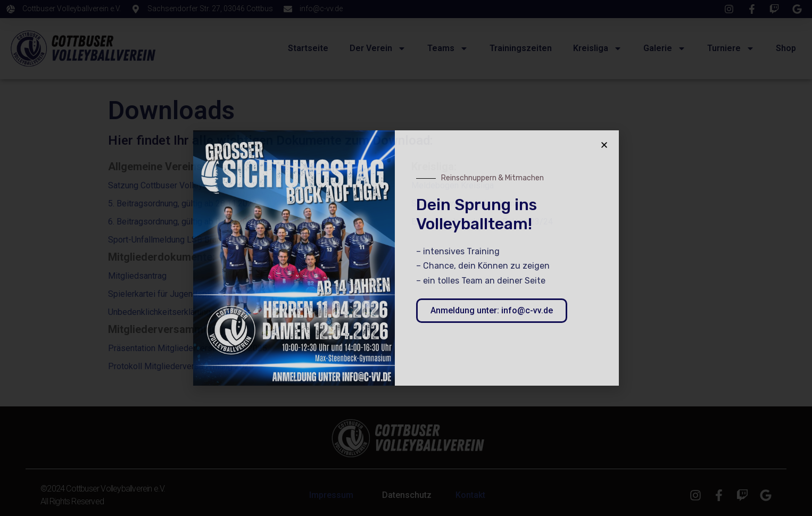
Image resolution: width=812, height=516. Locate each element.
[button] (604, 145)
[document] (406, 258)
